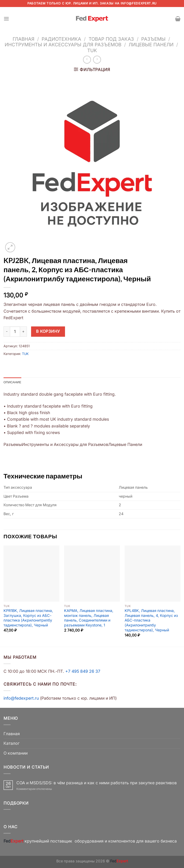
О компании (16, 753)
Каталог (12, 744)
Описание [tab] (13, 382)
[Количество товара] (15, 332)
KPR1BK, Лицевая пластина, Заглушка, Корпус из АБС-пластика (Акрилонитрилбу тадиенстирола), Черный (28, 618)
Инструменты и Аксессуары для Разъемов (63, 45)
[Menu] (7, 19)
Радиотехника (61, 39)
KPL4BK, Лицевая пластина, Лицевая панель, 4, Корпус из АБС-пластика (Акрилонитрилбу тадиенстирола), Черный (151, 621)
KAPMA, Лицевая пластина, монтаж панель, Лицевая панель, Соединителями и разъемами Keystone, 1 (89, 618)
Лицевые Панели (151, 45)
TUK (92, 50)
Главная (23, 39)
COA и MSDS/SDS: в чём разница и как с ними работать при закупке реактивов (97, 783)
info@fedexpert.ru (139, 3)
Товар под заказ (111, 39)
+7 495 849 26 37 (83, 672)
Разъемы (153, 39)
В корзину (48, 331)
